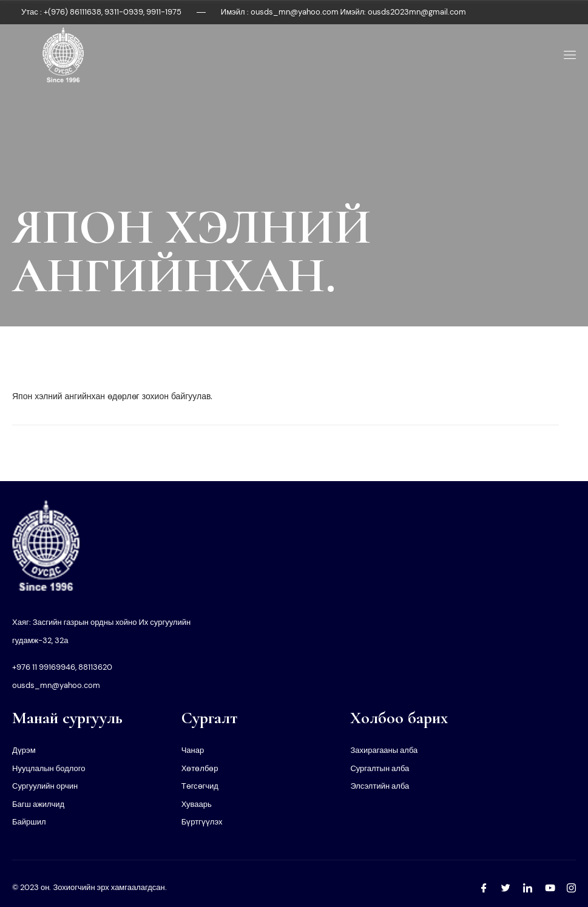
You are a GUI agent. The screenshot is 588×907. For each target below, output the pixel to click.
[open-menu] (568, 55)
